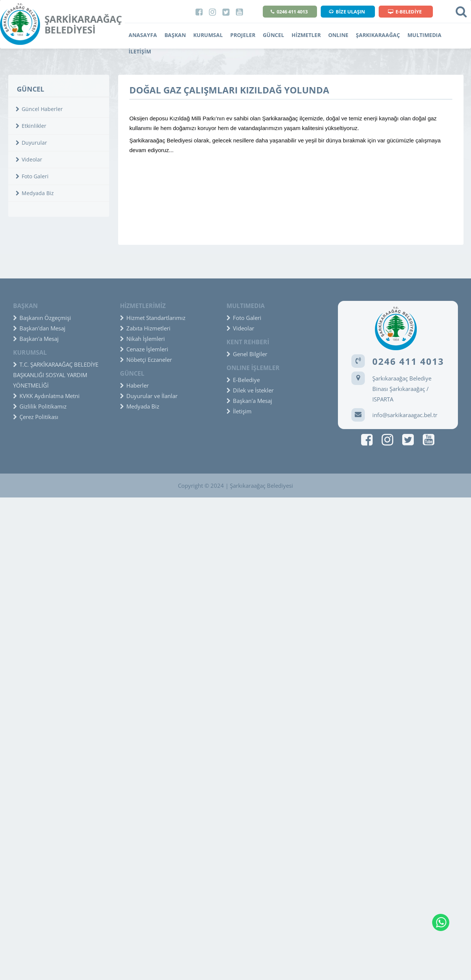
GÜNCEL (273, 35)
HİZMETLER (306, 35)
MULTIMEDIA (424, 35)
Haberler (134, 385)
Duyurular (31, 143)
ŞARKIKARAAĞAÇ (378, 35)
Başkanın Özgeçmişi (42, 318)
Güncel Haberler (39, 109)
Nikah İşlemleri (142, 339)
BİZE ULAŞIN (347, 12)
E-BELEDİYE (405, 12)
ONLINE (338, 35)
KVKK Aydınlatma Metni (46, 396)
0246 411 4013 (289, 12)
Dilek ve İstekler (250, 390)
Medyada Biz (35, 193)
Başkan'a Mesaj (36, 339)
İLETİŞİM (140, 51)
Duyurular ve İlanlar (149, 396)
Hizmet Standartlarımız (153, 318)
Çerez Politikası (36, 417)
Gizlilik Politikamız (40, 406)
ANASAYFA (143, 35)
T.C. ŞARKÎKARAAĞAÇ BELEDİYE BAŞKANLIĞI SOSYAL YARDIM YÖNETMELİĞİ (56, 375)
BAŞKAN (175, 35)
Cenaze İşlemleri (144, 349)
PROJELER (243, 35)
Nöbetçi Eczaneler (146, 360)
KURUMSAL (208, 35)
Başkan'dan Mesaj (39, 328)
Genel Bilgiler (247, 354)
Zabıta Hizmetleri (145, 328)
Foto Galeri (32, 176)
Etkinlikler (31, 126)
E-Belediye (243, 380)
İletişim (239, 411)
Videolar (29, 159)
